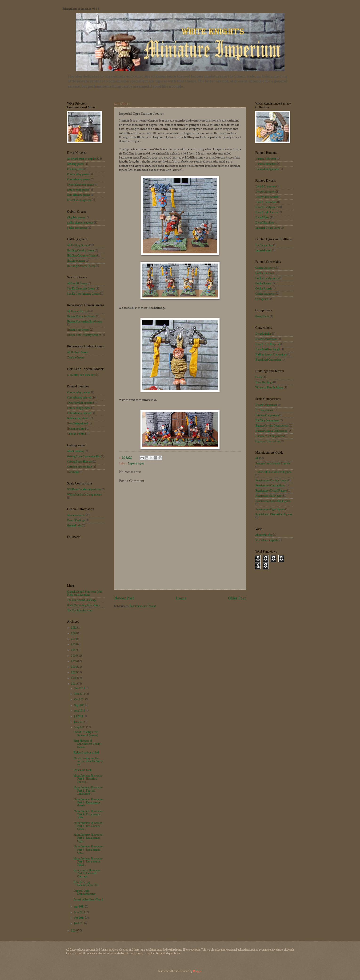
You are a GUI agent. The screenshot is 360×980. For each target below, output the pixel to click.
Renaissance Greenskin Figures (273, 501)
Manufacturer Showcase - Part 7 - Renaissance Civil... (88, 850)
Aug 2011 (80, 711)
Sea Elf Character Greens (81, 289)
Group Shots (262, 316)
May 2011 (80, 727)
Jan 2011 (79, 923)
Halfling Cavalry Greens (81, 250)
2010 (74, 931)
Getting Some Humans (80, 462)
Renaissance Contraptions (270, 485)
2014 (74, 667)
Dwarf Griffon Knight (268, 349)
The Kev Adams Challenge (82, 600)
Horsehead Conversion (268, 360)
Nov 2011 (80, 694)
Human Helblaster (266, 159)
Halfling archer (264, 245)
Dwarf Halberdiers (266, 202)
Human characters (266, 164)
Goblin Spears (263, 283)
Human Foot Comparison (270, 436)
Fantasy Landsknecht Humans (273, 464)
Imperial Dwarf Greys (268, 228)
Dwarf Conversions (266, 339)
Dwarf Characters (266, 187)
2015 (74, 661)
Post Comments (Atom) (142, 606)
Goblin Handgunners (267, 278)
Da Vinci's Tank (83, 770)
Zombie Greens (76, 358)
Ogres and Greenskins (268, 441)
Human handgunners (267, 169)
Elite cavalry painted (79, 408)
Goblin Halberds (265, 273)
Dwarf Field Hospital (267, 344)
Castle (259, 377)
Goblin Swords (264, 289)
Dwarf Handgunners (267, 207)
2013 (74, 672)
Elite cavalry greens (78, 190)
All (257, 458)
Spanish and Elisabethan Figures (274, 514)
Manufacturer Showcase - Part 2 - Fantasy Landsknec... (88, 791)
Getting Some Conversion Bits (84, 456)
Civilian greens (75, 169)
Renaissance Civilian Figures (272, 480)
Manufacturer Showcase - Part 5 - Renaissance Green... (88, 826)
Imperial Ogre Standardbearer (84, 892)
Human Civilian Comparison (271, 431)
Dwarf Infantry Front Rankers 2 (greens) (86, 734)
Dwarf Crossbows (265, 192)
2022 (74, 628)
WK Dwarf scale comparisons (84, 489)
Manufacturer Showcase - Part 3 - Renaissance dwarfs (88, 803)
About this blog (264, 535)
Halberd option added (86, 752)
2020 (74, 633)
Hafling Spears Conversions (271, 354)
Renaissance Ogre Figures (270, 509)
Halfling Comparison (267, 420)
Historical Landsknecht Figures (273, 472)
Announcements (76, 515)
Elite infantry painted (79, 413)
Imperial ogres (136, 464)
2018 (74, 644)
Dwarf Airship (263, 334)
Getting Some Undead (80, 467)
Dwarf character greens (80, 185)
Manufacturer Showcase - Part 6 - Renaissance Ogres (88, 838)
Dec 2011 (80, 688)
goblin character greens (80, 223)
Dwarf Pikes (262, 217)
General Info (74, 525)
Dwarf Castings (76, 520)
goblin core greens (77, 228)
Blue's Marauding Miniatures (83, 605)
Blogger (197, 971)
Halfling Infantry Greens (81, 266)
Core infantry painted (79, 398)
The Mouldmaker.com (80, 610)
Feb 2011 (80, 918)
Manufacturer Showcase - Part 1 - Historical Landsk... (88, 779)
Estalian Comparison (267, 415)
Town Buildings (264, 382)
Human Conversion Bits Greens (84, 321)
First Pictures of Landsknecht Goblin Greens (87, 744)
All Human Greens (77, 311)
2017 (74, 650)
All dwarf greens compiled (82, 159)
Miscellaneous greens (79, 200)
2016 (74, 656)
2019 (74, 639)
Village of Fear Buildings (269, 387)
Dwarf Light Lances (267, 212)
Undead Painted (76, 434)
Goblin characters (265, 294)
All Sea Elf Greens (77, 283)
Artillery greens (76, 164)
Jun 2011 (79, 722)
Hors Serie (73, 472)
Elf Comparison (264, 410)
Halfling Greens (76, 261)
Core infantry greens (78, 179)
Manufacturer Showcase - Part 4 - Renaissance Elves (88, 814)
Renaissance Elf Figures (269, 496)
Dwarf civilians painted (80, 403)
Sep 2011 (80, 705)
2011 (74, 684)
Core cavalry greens (78, 174)
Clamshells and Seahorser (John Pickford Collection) (85, 593)
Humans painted (76, 429)
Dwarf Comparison (266, 405)
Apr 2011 (80, 907)
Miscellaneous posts (267, 540)
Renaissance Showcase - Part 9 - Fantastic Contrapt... (88, 873)
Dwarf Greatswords (267, 197)
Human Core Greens (78, 330)
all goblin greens (76, 217)
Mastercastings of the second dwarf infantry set (88, 761)
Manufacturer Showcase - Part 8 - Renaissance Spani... (88, 862)
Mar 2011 (80, 912)
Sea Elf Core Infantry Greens (83, 294)
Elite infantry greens (78, 195)
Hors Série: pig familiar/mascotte (86, 884)
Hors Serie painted (78, 423)
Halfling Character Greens (82, 256)
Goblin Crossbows (265, 268)
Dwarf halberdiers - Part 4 (88, 899)
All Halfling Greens (78, 245)
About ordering (76, 451)
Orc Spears (262, 299)
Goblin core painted (78, 418)
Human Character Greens (81, 316)
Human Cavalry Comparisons (272, 426)
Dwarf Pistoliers (265, 223)
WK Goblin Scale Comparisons (84, 495)
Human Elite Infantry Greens (83, 335)
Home (181, 598)
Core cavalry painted (79, 392)
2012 (74, 678)
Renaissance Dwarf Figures (271, 491)
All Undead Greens (78, 352)
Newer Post (124, 598)
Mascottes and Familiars (81, 375)
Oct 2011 (80, 699)
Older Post (237, 598)
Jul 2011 (79, 716)
